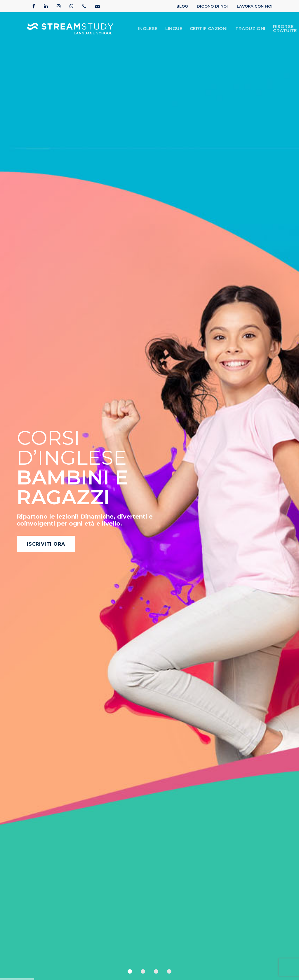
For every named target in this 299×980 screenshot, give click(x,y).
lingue (174, 29)
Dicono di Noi (212, 6)
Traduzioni (250, 29)
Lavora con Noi (255, 6)
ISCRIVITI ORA (46, 544)
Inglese (148, 29)
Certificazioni (209, 29)
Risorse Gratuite (285, 29)
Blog (182, 6)
